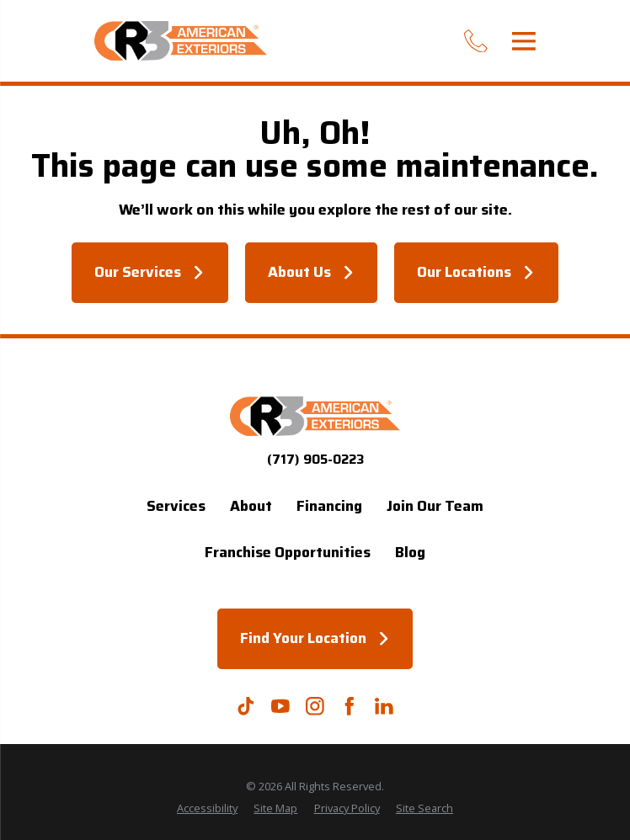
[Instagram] (315, 706)
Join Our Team (435, 506)
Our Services (149, 272)
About (251, 506)
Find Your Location (315, 638)
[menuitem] (207, 808)
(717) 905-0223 (315, 459)
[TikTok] (246, 706)
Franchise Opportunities (288, 552)
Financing (329, 506)
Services (176, 506)
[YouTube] (280, 706)
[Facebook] (350, 706)
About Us (311, 272)
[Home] (181, 41)
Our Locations (476, 272)
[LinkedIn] (384, 706)
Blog (410, 552)
